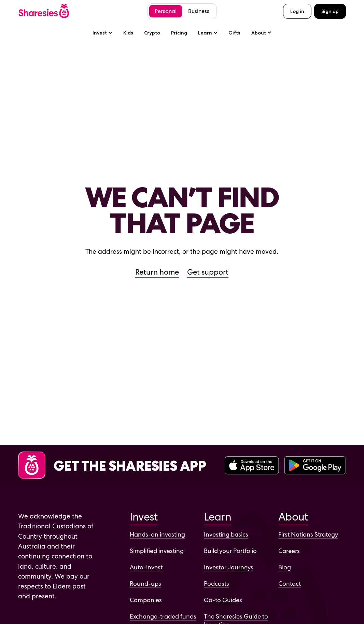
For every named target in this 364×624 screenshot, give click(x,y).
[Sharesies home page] (44, 11)
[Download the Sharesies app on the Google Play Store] (315, 466)
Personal (166, 11)
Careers (289, 551)
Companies (146, 600)
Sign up (330, 11)
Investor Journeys (229, 567)
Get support (208, 272)
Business (199, 11)
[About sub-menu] (261, 33)
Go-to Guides (223, 600)
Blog (285, 567)
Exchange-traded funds (163, 616)
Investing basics (226, 534)
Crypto (152, 33)
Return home (157, 272)
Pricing (179, 33)
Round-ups (145, 584)
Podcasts (216, 584)
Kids (128, 33)
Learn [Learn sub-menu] (208, 33)
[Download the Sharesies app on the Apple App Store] (252, 466)
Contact (290, 584)
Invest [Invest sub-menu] (102, 33)
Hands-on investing (157, 534)
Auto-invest (146, 567)
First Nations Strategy (308, 534)
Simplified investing (157, 551)
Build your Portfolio (230, 551)
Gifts (234, 33)
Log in (297, 11)
